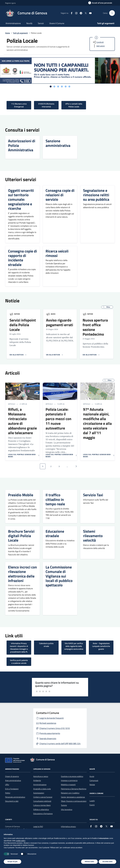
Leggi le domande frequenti (52, 718)
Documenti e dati (12, 801)
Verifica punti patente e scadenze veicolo (19, 662)
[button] (107, 307)
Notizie (17, 314)
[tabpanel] (60, 71)
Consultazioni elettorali (42, 801)
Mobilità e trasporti (68, 785)
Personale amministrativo (15, 797)
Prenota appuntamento (50, 733)
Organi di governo (12, 776)
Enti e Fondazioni (12, 789)
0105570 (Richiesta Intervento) (46, 105)
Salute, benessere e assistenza (73, 797)
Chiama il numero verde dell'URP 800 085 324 (60, 744)
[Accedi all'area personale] (100, 3)
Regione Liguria (10, 3)
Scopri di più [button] (12, 862)
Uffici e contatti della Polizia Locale (74, 105)
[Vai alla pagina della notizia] (18, 355)
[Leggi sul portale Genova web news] (24, 456)
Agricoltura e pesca (41, 776)
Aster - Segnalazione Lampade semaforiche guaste (101, 646)
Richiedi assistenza (48, 723)
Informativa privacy (68, 826)
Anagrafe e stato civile (42, 789)
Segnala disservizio (48, 738)
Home (7, 33)
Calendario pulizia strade (46, 645)
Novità (29, 23)
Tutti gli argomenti (106, 23)
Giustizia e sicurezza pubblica (72, 776)
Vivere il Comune (57, 23)
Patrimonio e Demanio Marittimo (74, 789)
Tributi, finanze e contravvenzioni (74, 801)
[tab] (51, 87)
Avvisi (53, 314)
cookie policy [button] (21, 841)
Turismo (64, 805)
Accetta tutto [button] (107, 862)
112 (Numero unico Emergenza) (19, 105)
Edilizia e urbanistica (41, 809)
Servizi (41, 23)
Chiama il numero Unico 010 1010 (55, 728)
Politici (8, 793)
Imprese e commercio (69, 780)
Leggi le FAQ (38, 826)
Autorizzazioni (39, 793)
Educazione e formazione (43, 814)
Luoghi (92, 801)
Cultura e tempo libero (42, 805)
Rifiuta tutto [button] (89, 862)
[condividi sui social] (98, 42)
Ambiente (37, 780)
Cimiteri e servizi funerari (43, 797)
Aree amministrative (13, 780)
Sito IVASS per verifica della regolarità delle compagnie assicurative (74, 646)
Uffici (7, 785)
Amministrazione (13, 23)
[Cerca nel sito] (112, 13)
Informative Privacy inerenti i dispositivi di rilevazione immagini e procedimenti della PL (19, 648)
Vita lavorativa (67, 809)
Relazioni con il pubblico (70, 793)
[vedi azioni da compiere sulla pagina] (99, 46)
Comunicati (94, 780)
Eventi (92, 805)
